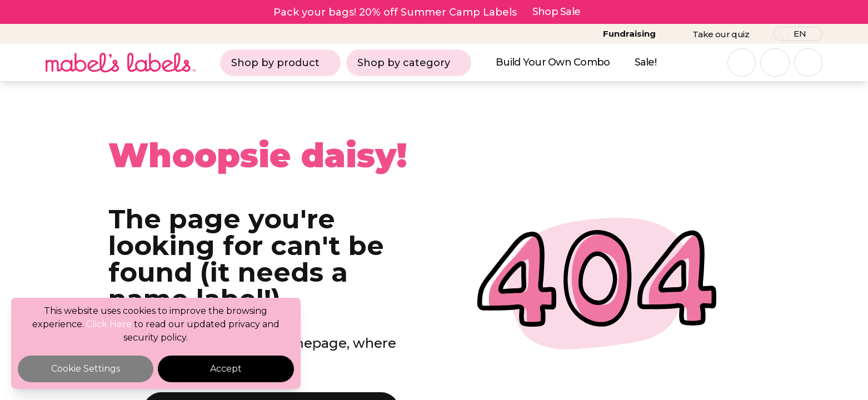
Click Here (109, 324)
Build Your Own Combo (553, 62)
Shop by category (409, 63)
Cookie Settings (86, 369)
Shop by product (280, 63)
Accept (226, 369)
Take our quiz (721, 34)
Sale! (645, 62)
